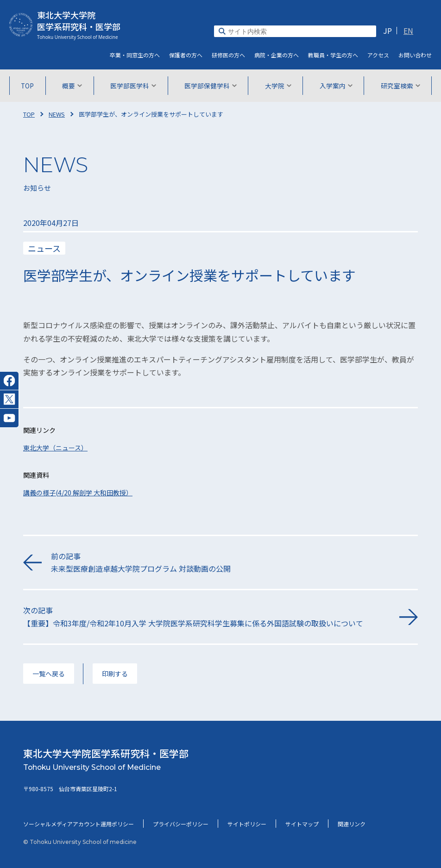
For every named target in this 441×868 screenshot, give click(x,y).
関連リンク (352, 824)
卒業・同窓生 (135, 55)
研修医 (228, 55)
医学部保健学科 (211, 86)
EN (408, 31)
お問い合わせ (415, 55)
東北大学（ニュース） (55, 448)
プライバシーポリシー (181, 824)
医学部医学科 (133, 86)
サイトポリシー (247, 824)
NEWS (57, 114)
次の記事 (207, 617)
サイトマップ (302, 824)
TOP (27, 86)
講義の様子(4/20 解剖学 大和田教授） (78, 493)
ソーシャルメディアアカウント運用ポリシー (79, 824)
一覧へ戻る (49, 674)
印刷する (115, 674)
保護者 (186, 55)
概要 (72, 86)
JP (387, 31)
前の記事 (234, 563)
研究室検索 (400, 86)
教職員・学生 (333, 55)
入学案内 (336, 86)
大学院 (278, 86)
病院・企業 (277, 55)
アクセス (378, 55)
